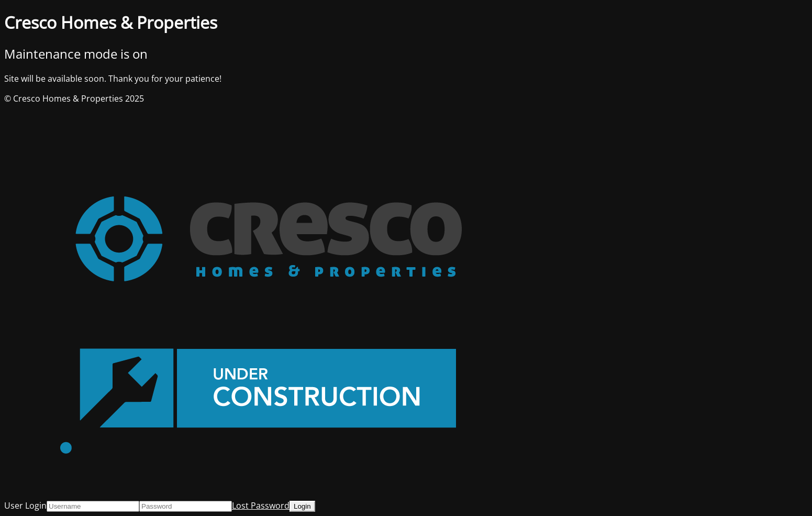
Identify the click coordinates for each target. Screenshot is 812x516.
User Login (25, 506)
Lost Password (261, 506)
